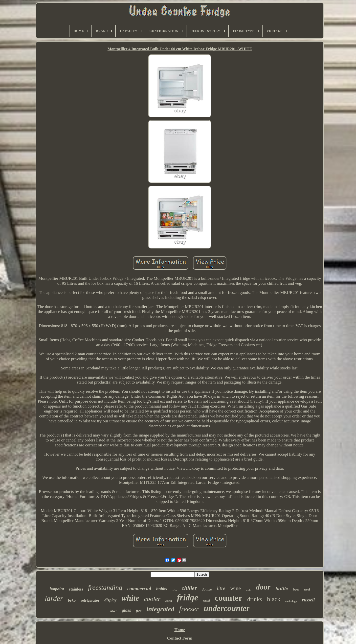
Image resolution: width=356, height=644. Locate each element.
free (139, 611)
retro (174, 590)
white (130, 598)
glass (126, 610)
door (263, 587)
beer (296, 589)
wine (235, 588)
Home (180, 630)
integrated (160, 609)
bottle (282, 589)
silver (113, 611)
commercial (139, 589)
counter (229, 598)
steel (307, 589)
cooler (152, 599)
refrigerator (90, 600)
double (207, 589)
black (274, 599)
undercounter (227, 608)
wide (248, 590)
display (110, 600)
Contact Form (180, 638)
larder (54, 598)
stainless (76, 589)
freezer (189, 609)
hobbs (162, 589)
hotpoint (57, 589)
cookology (291, 601)
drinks (255, 599)
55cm (169, 601)
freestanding (105, 587)
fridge (188, 598)
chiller (189, 588)
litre (221, 588)
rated (206, 601)
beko (72, 600)
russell (308, 600)
